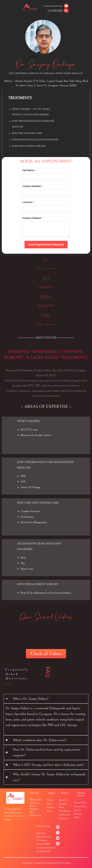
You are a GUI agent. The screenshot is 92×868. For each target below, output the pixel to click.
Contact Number (32, 186)
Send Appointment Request (46, 244)
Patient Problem (32, 218)
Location (28, 202)
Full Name (28, 170)
